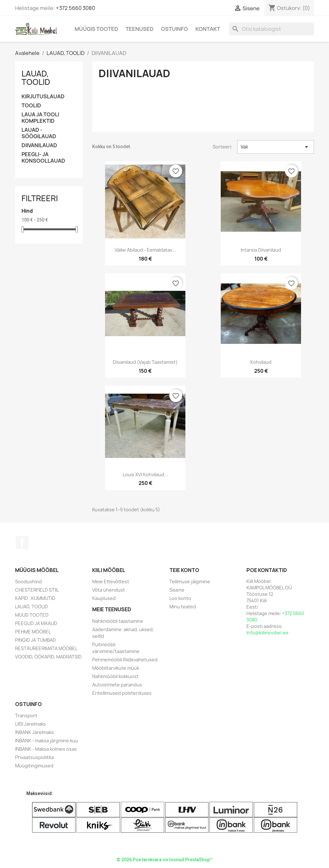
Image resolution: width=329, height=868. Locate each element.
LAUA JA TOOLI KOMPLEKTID (40, 118)
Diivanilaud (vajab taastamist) (145, 362)
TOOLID (31, 106)
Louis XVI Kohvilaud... (145, 474)
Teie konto (184, 570)
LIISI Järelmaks (31, 724)
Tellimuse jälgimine (190, 582)
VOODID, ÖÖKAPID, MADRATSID (48, 657)
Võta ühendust (109, 590)
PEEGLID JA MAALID (36, 623)
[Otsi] (271, 29)
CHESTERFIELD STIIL (37, 590)
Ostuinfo (174, 29)
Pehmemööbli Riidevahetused (125, 660)
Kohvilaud (261, 362)
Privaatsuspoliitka (34, 757)
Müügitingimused (34, 766)
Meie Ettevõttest (111, 582)
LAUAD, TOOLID (36, 78)
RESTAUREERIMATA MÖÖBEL (46, 648)
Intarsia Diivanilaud (261, 250)
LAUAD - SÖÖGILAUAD (39, 133)
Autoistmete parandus (117, 685)
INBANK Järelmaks (35, 732)
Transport (26, 716)
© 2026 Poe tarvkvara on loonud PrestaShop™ (165, 860)
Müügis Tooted (96, 29)
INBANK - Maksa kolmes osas (46, 749)
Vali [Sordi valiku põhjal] (276, 147)
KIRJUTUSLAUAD (43, 97)
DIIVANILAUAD (39, 145)
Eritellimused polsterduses (122, 693)
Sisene (177, 590)
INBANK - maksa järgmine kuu (47, 741)
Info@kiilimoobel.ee (267, 633)
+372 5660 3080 (76, 8)
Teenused (140, 29)
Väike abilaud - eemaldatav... (145, 250)
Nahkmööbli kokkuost (115, 676)
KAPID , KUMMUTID (35, 598)
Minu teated (183, 607)
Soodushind (28, 582)
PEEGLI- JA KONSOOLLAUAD (43, 158)
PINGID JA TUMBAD (36, 640)
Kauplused (104, 598)
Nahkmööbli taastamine (118, 621)
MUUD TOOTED (32, 615)
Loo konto (180, 598)
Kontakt (208, 29)
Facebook (22, 542)
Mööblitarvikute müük (116, 668)
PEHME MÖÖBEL (33, 632)
